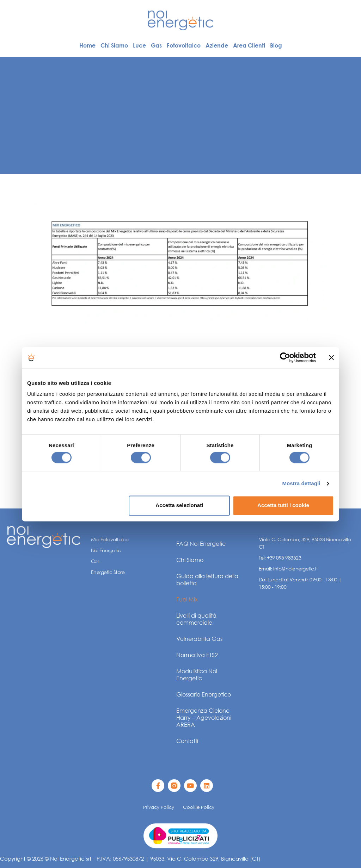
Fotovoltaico (184, 45)
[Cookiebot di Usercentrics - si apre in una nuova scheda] (285, 357)
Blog (276, 45)
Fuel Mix (187, 599)
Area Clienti (249, 45)
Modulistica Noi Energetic (197, 675)
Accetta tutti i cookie (283, 505)
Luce (139, 45)
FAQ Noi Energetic (201, 544)
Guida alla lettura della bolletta (207, 579)
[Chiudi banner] (331, 357)
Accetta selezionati (179, 505)
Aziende (217, 45)
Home (87, 45)
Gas (156, 45)
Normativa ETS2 (197, 655)
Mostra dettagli (301, 483)
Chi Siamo (114, 45)
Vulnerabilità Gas (199, 639)
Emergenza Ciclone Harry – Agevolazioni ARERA (204, 717)
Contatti (187, 741)
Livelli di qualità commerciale (196, 619)
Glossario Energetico (204, 694)
